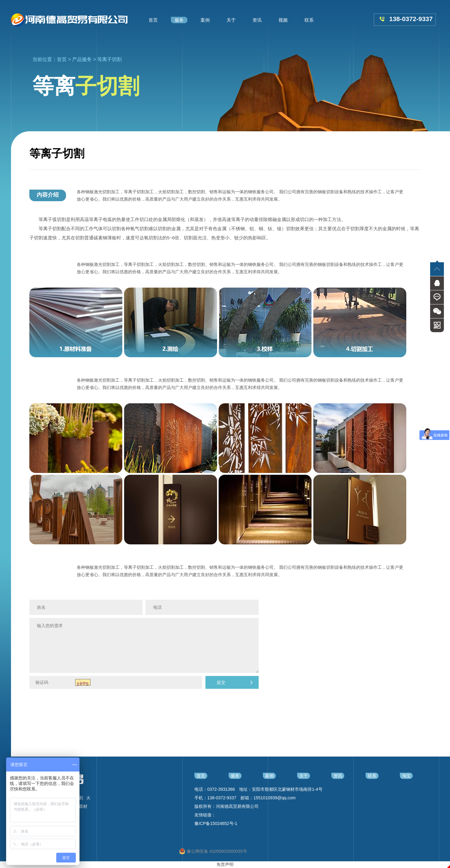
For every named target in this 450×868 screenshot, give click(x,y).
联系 (372, 776)
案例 (269, 776)
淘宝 (406, 776)
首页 (62, 59)
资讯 (338, 776)
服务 (235, 776)
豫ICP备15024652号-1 (216, 823)
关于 (304, 776)
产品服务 (82, 59)
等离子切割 (109, 59)
